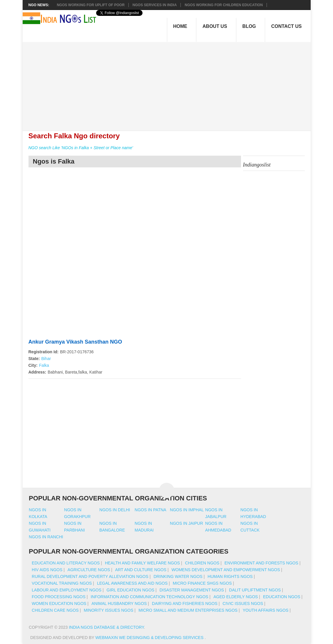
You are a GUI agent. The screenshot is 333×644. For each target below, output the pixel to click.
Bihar (46, 359)
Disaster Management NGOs (192, 590)
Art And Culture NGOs (141, 570)
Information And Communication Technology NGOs (149, 597)
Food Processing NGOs (59, 597)
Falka (44, 365)
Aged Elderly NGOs (236, 597)
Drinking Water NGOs (178, 576)
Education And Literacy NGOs (66, 563)
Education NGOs (282, 597)
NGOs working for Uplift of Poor (91, 5)
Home (180, 26)
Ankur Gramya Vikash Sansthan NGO (75, 342)
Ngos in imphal (187, 510)
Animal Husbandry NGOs (119, 603)
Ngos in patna (150, 510)
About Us (215, 26)
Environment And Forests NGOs (261, 563)
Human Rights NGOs (230, 576)
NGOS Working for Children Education (224, 5)
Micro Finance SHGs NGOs (202, 583)
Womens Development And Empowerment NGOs (226, 570)
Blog (249, 26)
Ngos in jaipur (186, 523)
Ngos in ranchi (46, 537)
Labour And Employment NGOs (67, 590)
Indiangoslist (257, 165)
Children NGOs (202, 563)
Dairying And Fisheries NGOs (185, 603)
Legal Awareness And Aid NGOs (132, 583)
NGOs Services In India (155, 5)
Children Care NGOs (55, 610)
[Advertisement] (169, 83)
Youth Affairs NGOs (266, 610)
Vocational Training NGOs (62, 583)
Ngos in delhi (115, 510)
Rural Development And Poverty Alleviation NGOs (90, 576)
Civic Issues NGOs (243, 603)
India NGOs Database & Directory (106, 627)
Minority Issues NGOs (109, 610)
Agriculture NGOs (89, 570)
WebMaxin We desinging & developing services (150, 638)
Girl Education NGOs (131, 590)
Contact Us (287, 26)
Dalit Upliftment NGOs (255, 590)
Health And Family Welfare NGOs (142, 563)
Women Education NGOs (59, 603)
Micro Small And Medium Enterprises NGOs (188, 610)
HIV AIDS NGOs (47, 570)
